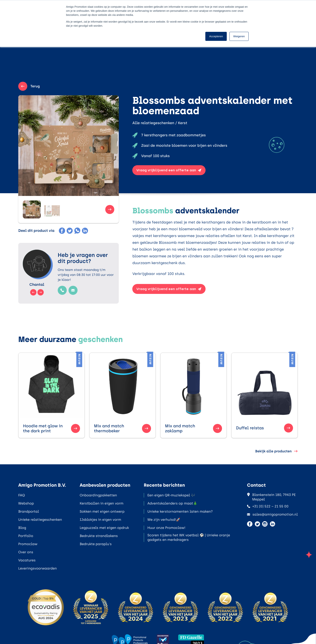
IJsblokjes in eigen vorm (100, 520)
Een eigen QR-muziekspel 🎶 (171, 495)
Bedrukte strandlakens (99, 536)
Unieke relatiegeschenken (40, 520)
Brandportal (29, 511)
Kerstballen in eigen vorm (101, 503)
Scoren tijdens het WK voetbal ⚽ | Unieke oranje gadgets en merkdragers (189, 537)
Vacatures (27, 560)
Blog (22, 528)
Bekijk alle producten (276, 451)
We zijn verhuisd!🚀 (164, 520)
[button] (32, 209)
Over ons (26, 552)
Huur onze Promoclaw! (166, 528)
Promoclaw (28, 544)
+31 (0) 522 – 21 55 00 (268, 506)
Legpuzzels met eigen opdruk (104, 528)
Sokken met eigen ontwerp (102, 511)
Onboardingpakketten (98, 495)
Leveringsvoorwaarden (38, 568)
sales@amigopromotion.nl (272, 514)
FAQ (22, 495)
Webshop (26, 503)
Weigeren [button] (239, 36)
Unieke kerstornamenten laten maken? (180, 511)
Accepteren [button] (216, 36)
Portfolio (26, 536)
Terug (29, 86)
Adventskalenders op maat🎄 (172, 503)
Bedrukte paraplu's (96, 544)
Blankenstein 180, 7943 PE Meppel (271, 497)
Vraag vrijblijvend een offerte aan (169, 170)
